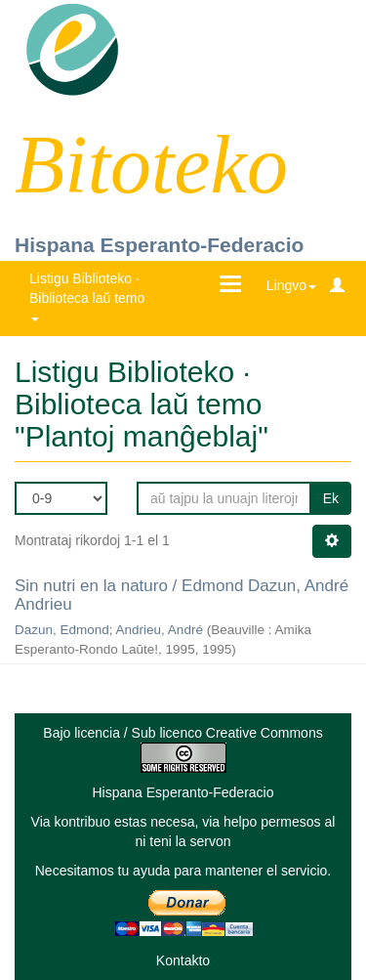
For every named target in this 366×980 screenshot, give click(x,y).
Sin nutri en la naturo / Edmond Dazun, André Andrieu (182, 595)
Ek (331, 498)
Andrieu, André (160, 630)
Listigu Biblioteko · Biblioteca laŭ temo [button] (89, 296)
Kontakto (183, 960)
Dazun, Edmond (62, 630)
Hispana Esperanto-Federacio (159, 245)
